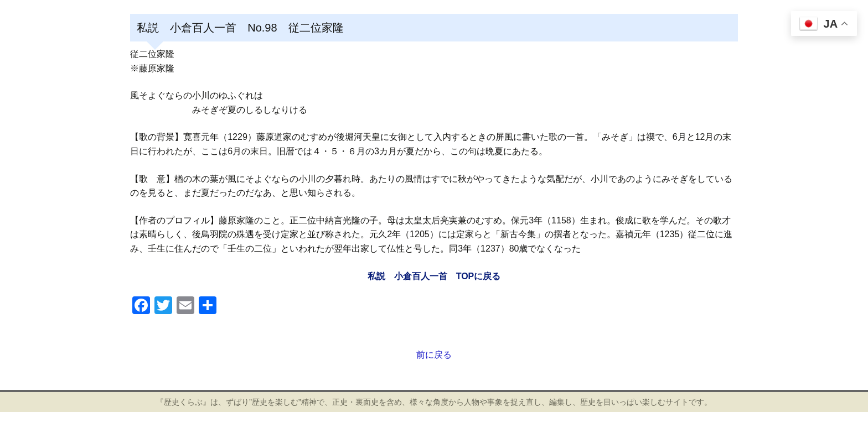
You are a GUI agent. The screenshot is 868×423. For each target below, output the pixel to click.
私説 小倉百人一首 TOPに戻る (434, 276)
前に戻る (434, 355)
